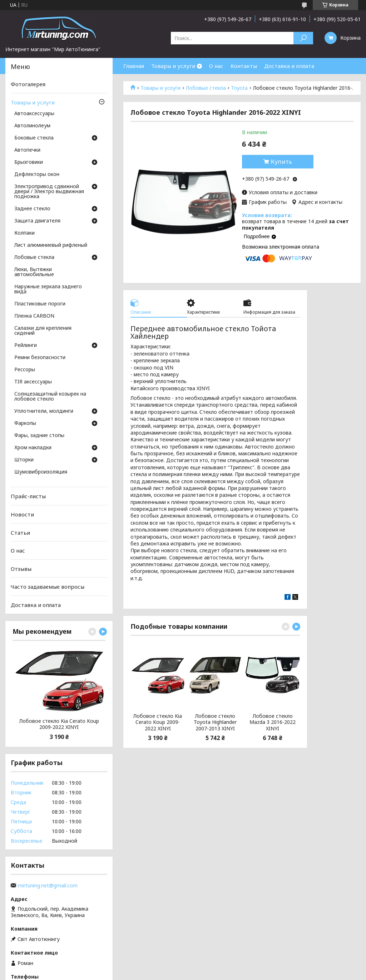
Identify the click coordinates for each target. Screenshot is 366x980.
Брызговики (29, 162)
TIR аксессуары (33, 382)
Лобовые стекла (206, 88)
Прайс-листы (28, 496)
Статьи (20, 532)
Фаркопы (25, 423)
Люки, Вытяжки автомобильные (34, 272)
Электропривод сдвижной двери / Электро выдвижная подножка (49, 192)
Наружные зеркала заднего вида (48, 289)
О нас (216, 66)
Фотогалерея (28, 84)
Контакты (244, 66)
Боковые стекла (34, 138)
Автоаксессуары (34, 114)
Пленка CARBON (34, 316)
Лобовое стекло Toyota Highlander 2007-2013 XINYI (215, 722)
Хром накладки (33, 448)
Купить (281, 162)
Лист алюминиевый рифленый (51, 245)
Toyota (239, 88)
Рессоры (25, 370)
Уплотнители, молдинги (44, 411)
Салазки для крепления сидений (43, 331)
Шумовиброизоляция (41, 472)
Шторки (24, 460)
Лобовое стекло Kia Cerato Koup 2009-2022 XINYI (158, 722)
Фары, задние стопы (39, 436)
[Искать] (303, 38)
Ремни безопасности (40, 358)
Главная (134, 66)
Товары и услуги (173, 66)
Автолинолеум (32, 126)
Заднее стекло (32, 209)
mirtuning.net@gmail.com (48, 886)
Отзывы (21, 569)
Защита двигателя (37, 221)
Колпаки (24, 233)
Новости (22, 514)
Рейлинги (26, 346)
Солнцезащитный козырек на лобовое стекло (50, 397)
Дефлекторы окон (37, 175)
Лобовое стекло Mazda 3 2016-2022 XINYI (273, 722)
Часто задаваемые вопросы (48, 587)
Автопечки (27, 150)
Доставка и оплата (289, 66)
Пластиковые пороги (40, 304)
